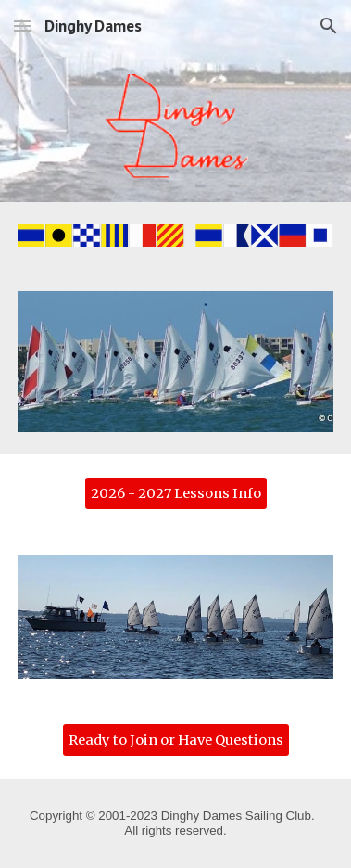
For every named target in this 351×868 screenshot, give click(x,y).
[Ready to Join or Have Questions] (176, 740)
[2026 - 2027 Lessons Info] (176, 493)
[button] (22, 26)
